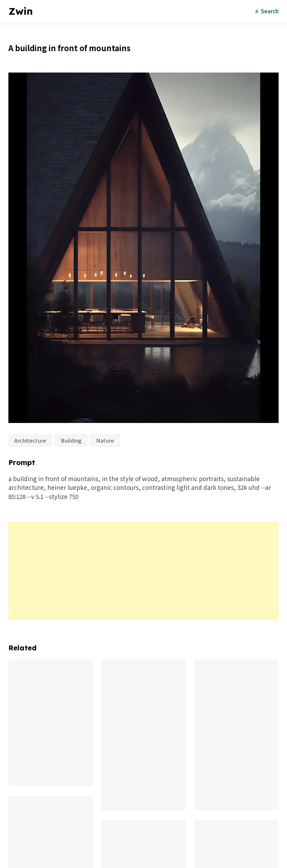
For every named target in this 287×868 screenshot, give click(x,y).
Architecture (30, 440)
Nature (105, 440)
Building (71, 440)
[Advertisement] (143, 571)
